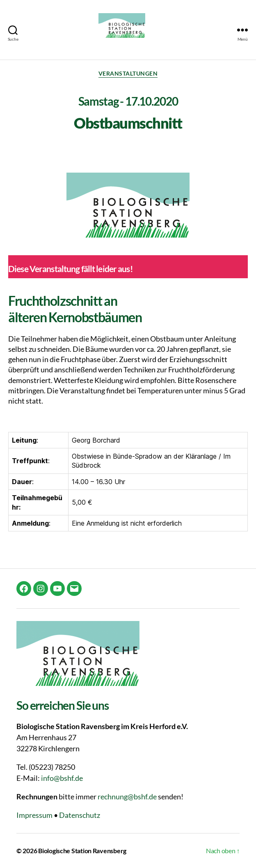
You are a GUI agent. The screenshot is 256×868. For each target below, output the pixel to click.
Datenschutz (80, 815)
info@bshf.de (62, 778)
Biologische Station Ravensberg (82, 851)
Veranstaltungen (128, 73)
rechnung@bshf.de (127, 796)
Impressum (34, 815)
